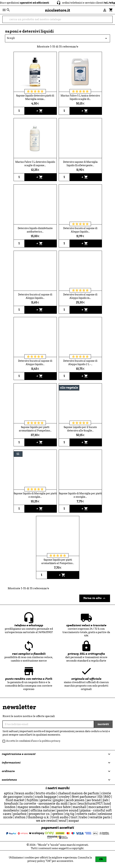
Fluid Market (15, 800)
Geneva (46, 800)
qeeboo (58, 814)
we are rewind (46, 821)
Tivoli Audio (60, 817)
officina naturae (43, 810)
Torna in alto (95, 598)
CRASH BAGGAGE (46, 797)
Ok (101, 859)
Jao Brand (94, 800)
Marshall (80, 807)
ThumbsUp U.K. (38, 817)
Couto (28, 797)
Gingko (58, 800)
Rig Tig (70, 814)
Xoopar (74, 821)
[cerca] (57, 19)
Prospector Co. (39, 814)
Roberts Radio (86, 814)
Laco (73, 803)
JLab (105, 800)
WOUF (63, 821)
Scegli (57, 38)
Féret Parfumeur (84, 797)
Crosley (64, 797)
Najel (25, 810)
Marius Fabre (61, 807)
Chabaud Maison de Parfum (78, 793)
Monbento (11, 810)
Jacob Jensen (75, 800)
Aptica (9, 793)
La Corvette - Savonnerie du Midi (44, 803)
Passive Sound (68, 810)
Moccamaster (99, 807)
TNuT (74, 817)
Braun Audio (24, 793)
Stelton (20, 817)
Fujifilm (32, 800)
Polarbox (20, 814)
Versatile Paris (100, 817)
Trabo (83, 817)
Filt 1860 (104, 797)
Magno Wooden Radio (33, 807)
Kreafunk (11, 803)
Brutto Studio (46, 793)
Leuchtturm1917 (90, 803)
